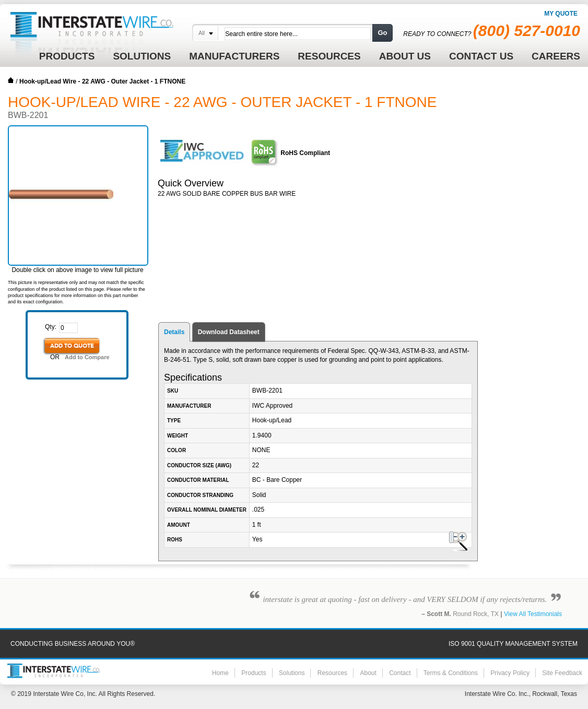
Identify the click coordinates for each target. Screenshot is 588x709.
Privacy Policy (510, 673)
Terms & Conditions (451, 673)
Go (382, 33)
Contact (400, 673)
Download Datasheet (229, 332)
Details (174, 332)
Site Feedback (562, 673)
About (368, 673)
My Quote (561, 14)
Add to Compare (87, 357)
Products (254, 673)
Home (11, 80)
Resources (332, 673)
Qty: (51, 327)
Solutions (292, 673)
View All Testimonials (533, 614)
